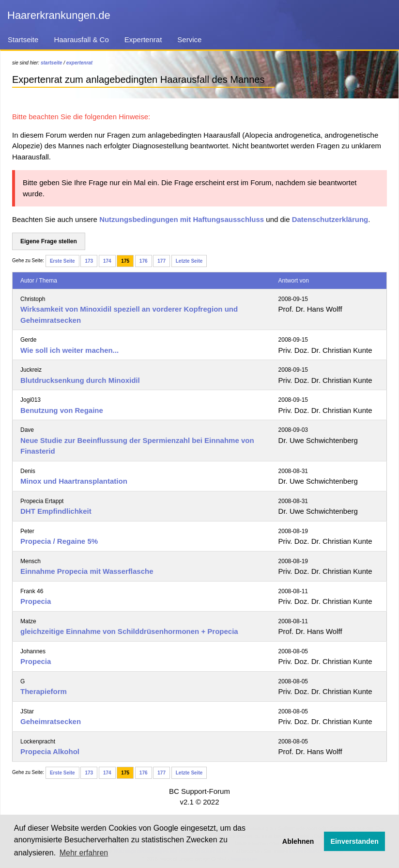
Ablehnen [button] (298, 841)
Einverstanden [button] (355, 841)
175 (125, 261)
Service (189, 39)
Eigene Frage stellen (49, 241)
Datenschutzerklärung (330, 219)
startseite (51, 63)
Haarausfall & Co (81, 39)
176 (144, 261)
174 (107, 261)
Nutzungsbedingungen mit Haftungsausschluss (182, 219)
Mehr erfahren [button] (84, 853)
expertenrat (79, 63)
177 (161, 261)
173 (89, 261)
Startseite (23, 39)
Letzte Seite (189, 261)
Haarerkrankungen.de (59, 15)
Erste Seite (62, 261)
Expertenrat (143, 39)
